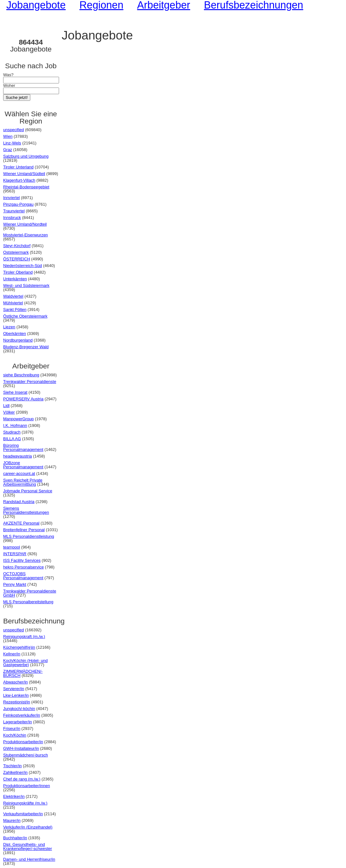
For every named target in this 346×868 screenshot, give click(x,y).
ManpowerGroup (18, 419)
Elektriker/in (14, 796)
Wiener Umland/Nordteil (25, 224)
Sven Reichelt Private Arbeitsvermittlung (23, 482)
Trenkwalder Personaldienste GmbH (30, 593)
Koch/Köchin (15, 735)
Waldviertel (13, 296)
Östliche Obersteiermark (25, 316)
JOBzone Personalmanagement (23, 465)
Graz (8, 150)
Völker (9, 412)
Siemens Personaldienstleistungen (26, 510)
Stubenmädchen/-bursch (26, 755)
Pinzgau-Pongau (18, 204)
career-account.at (19, 473)
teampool (12, 547)
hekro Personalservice (24, 567)
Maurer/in (12, 820)
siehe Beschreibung (21, 375)
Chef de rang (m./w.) (22, 779)
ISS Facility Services (22, 560)
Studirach (12, 432)
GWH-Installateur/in (21, 748)
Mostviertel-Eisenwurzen (26, 235)
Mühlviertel (13, 303)
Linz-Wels (12, 143)
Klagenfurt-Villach (19, 180)
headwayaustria (18, 456)
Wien (8, 136)
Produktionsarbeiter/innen (27, 786)
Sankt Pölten (15, 310)
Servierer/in (14, 689)
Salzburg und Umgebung (26, 156)
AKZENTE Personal (21, 523)
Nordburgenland (18, 340)
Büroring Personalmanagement (23, 447)
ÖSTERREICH (17, 259)
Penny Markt (15, 584)
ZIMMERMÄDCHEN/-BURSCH (23, 673)
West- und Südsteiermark (26, 285)
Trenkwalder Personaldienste (30, 382)
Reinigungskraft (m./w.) (24, 637)
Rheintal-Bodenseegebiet (26, 187)
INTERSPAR (15, 554)
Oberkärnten (15, 334)
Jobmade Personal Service (28, 491)
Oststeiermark (16, 252)
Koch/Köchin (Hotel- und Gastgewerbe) (25, 663)
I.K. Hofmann (15, 425)
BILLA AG (12, 439)
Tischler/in (12, 766)
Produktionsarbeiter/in (23, 742)
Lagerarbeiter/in (18, 722)
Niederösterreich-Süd (23, 266)
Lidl (6, 406)
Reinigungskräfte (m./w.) (25, 803)
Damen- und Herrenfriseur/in (29, 859)
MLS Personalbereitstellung (28, 602)
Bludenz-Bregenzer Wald (26, 347)
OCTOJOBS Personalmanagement (23, 576)
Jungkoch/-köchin (19, 709)
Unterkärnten (15, 279)
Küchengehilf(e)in (19, 647)
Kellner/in (12, 654)
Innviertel (12, 198)
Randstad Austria (19, 502)
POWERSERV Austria (23, 399)
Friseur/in (12, 728)
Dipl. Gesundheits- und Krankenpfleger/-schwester (28, 847)
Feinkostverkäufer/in (22, 715)
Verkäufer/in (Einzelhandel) (28, 827)
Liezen (9, 327)
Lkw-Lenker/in (16, 695)
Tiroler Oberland (18, 272)
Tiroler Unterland (18, 167)
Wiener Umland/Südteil (24, 174)
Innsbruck (12, 218)
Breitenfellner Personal (24, 530)
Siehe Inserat (15, 392)
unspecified (14, 130)
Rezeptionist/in (17, 702)
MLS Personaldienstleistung (29, 536)
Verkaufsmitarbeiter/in (23, 814)
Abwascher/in (15, 682)
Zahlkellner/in (15, 772)
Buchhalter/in (15, 838)
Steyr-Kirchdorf (17, 246)
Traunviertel (14, 211)
